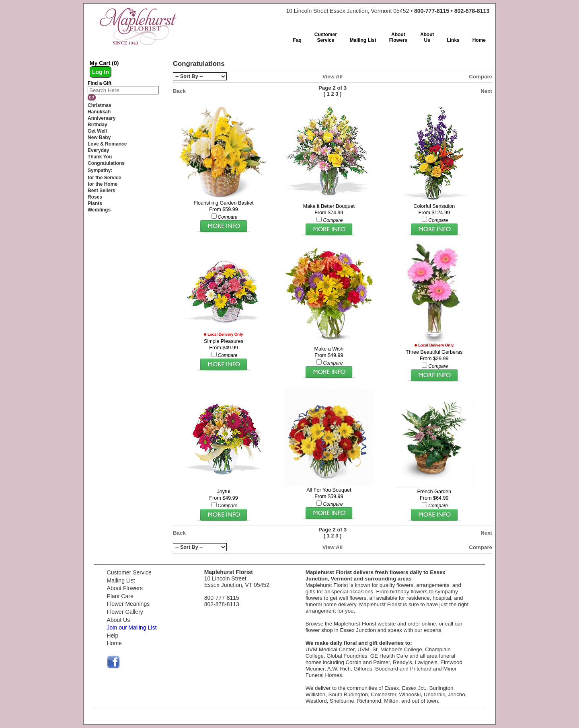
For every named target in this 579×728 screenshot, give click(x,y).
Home (114, 643)
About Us (119, 620)
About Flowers (125, 588)
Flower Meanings (128, 604)
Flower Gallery (125, 612)
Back (179, 91)
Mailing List (121, 580)
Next (486, 91)
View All (333, 77)
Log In (101, 72)
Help (113, 636)
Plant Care (120, 596)
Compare (480, 77)
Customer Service (129, 572)
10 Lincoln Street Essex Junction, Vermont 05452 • (388, 11)
